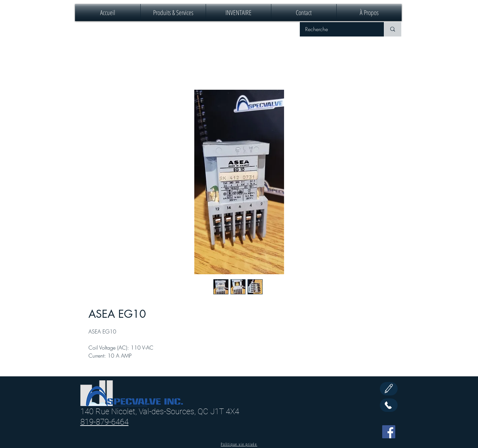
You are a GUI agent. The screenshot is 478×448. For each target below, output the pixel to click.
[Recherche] (338, 29)
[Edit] (389, 389)
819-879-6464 (105, 422)
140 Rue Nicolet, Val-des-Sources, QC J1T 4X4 (160, 412)
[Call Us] (389, 405)
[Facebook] (389, 432)
